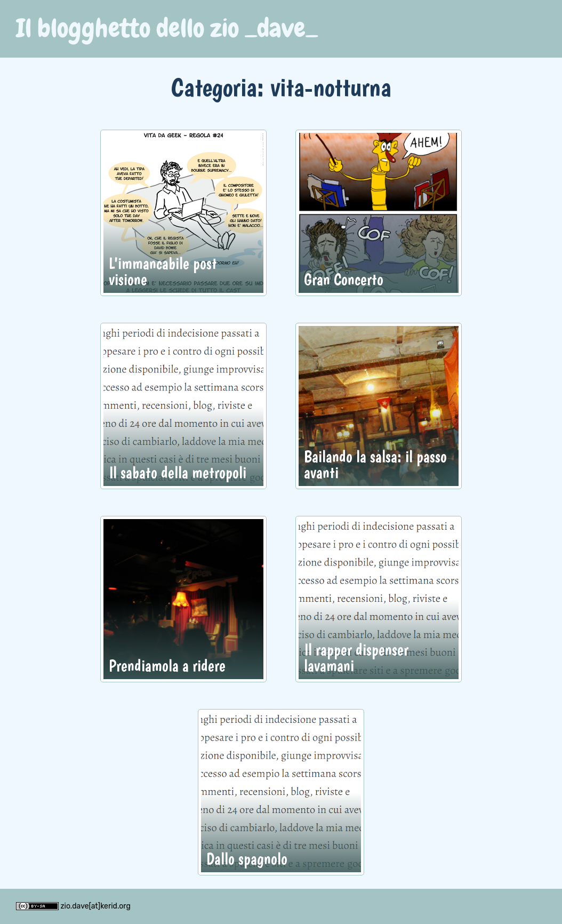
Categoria (214, 87)
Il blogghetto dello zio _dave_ (167, 28)
